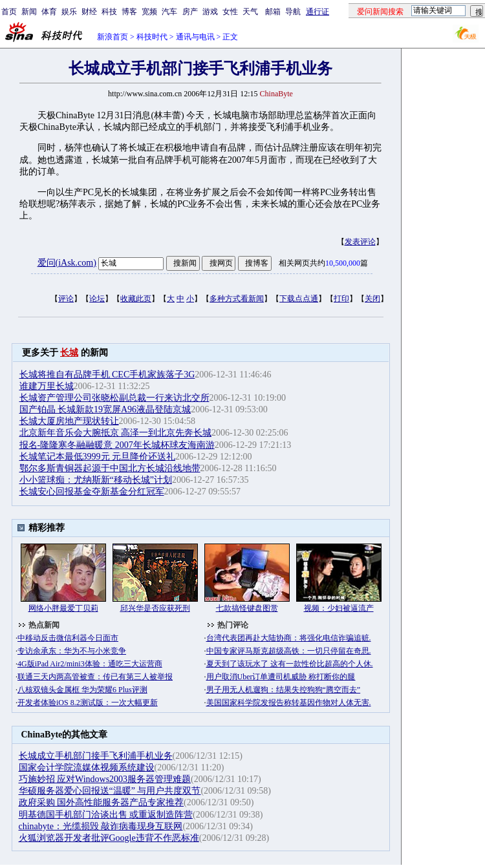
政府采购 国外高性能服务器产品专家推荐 (102, 802)
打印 (341, 299)
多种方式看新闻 (237, 299)
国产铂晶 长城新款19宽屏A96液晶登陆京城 (105, 409)
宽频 (149, 12)
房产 (190, 12)
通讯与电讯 (195, 37)
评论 (66, 299)
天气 (250, 12)
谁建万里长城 (47, 386)
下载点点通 (299, 299)
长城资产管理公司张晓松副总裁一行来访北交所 (114, 398)
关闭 (372, 299)
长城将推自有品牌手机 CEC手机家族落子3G (107, 375)
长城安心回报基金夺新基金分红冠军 (92, 492)
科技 (109, 12)
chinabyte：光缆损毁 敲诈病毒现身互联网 (101, 826)
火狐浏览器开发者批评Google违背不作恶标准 (109, 838)
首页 (9, 12)
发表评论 (360, 242)
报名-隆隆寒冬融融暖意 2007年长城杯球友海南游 (117, 445)
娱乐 (69, 12)
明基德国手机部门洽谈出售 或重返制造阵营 (106, 815)
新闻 (29, 12)
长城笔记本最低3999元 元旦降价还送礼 (98, 457)
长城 (69, 353)
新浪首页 (113, 37)
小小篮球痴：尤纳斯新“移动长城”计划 (96, 480)
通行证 (318, 12)
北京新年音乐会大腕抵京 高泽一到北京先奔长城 (116, 433)
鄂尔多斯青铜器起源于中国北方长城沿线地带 (110, 468)
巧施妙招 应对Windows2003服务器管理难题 (105, 779)
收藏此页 (136, 299)
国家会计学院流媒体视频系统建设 (87, 767)
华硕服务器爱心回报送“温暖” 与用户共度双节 (110, 791)
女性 (230, 12)
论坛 (97, 299)
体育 (49, 12)
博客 (129, 12)
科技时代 (152, 37)
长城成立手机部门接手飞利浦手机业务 (96, 756)
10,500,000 (343, 263)
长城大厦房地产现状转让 (69, 421)
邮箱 (273, 12)
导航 (293, 12)
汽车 (169, 12)
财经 (89, 12)
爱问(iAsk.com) (67, 263)
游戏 (210, 12)
